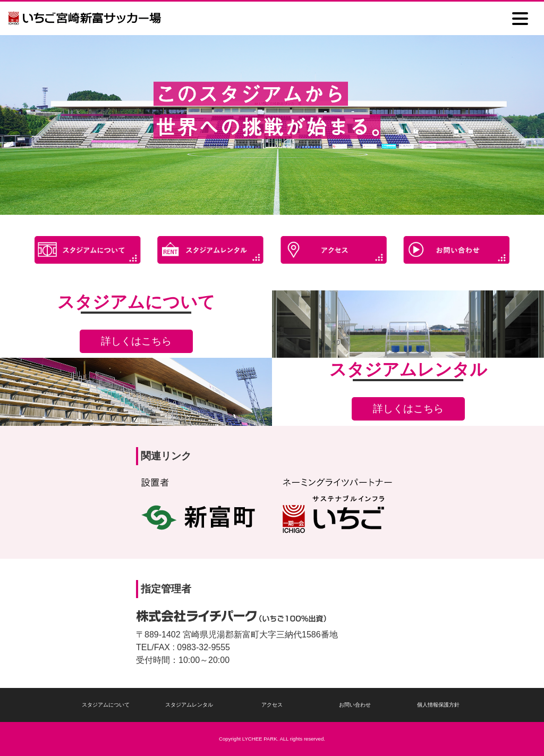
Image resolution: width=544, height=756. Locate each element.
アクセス (272, 705)
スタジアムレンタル (189, 705)
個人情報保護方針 (438, 705)
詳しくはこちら (136, 341)
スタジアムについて (106, 705)
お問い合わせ (355, 705)
